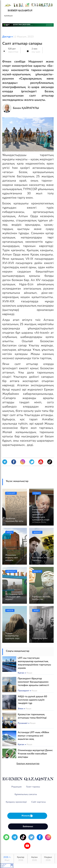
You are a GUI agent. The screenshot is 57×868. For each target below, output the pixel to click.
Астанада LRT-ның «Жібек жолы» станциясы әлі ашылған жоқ (33, 736)
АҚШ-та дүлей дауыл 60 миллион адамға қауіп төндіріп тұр (32, 700)
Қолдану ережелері (16, 802)
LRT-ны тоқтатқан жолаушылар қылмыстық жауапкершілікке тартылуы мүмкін (34, 663)
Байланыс (28, 826)
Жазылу (27, 816)
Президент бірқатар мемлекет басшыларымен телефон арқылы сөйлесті (33, 682)
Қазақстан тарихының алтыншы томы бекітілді (32, 716)
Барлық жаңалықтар (28, 764)
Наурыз (48, 859)
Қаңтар (21, 859)
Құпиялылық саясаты (26, 794)
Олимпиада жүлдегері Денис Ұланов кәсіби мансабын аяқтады (35, 754)
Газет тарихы (33, 787)
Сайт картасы (39, 802)
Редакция (16, 787)
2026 (7, 859)
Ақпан (34, 859)
